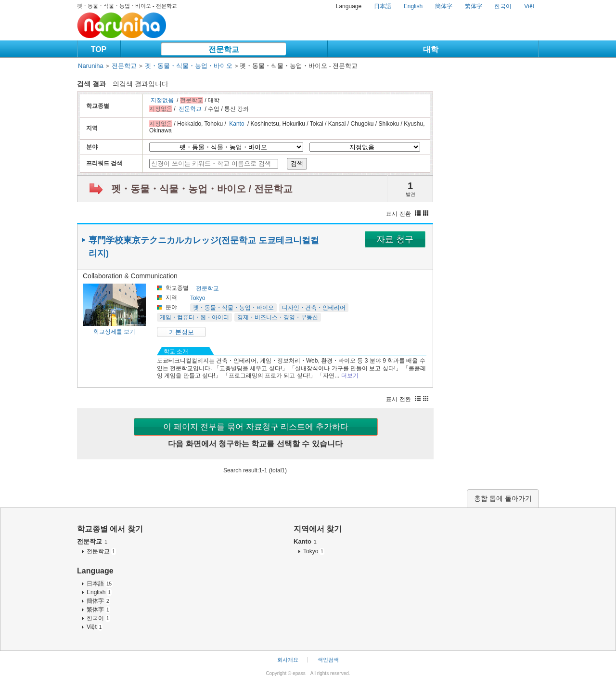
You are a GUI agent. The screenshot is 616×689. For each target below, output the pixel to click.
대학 (431, 49)
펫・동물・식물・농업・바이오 (189, 66)
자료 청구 (395, 239)
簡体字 (444, 6)
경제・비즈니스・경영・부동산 (278, 317)
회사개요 (288, 660)
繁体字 (474, 6)
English (413, 6)
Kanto (237, 124)
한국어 (503, 6)
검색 (297, 163)
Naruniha (91, 66)
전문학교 (224, 49)
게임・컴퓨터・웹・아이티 (194, 317)
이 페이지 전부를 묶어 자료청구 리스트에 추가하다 (256, 427)
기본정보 (181, 332)
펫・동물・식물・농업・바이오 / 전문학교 (202, 189)
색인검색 (328, 660)
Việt (529, 6)
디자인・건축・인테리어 (314, 308)
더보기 (350, 376)
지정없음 (162, 100)
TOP (99, 49)
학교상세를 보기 (114, 332)
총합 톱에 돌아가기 (503, 498)
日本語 (383, 6)
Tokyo (198, 298)
